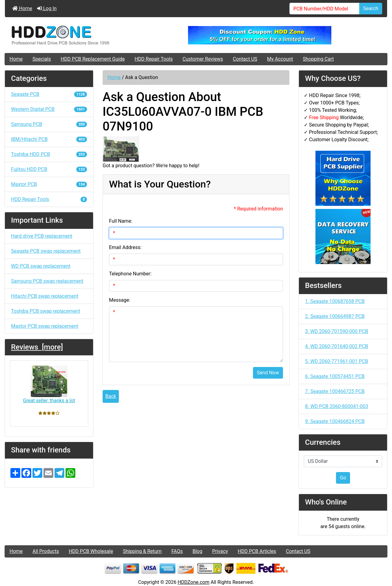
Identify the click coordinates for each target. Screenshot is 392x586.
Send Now (268, 373)
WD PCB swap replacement (41, 266)
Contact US (245, 59)
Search (371, 8)
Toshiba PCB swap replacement (46, 311)
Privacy (220, 551)
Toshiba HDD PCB (49, 154)
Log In (47, 8)
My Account (280, 59)
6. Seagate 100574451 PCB (335, 376)
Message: (120, 300)
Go (343, 478)
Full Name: (121, 221)
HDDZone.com (194, 582)
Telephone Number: (130, 274)
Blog (198, 551)
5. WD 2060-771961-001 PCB (337, 361)
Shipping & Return (142, 551)
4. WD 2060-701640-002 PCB (337, 346)
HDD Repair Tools (154, 59)
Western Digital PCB (49, 109)
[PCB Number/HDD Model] (324, 9)
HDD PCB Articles (257, 551)
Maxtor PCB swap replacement (45, 326)
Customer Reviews (203, 59)
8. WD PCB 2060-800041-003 (337, 406)
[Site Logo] (69, 35)
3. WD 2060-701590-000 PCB (337, 331)
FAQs (177, 551)
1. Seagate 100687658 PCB (335, 301)
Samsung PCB (49, 124)
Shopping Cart (318, 59)
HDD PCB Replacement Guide (93, 59)
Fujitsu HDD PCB (49, 169)
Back (111, 396)
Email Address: (125, 247)
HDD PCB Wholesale (91, 551)
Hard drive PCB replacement (42, 236)
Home (22, 8)
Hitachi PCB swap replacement (45, 296)
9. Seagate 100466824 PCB (335, 421)
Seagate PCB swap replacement (46, 251)
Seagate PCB (49, 94)
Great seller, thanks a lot (49, 384)
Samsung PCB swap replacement (47, 281)
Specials (42, 59)
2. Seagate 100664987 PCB (335, 316)
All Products (46, 551)
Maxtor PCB (49, 184)
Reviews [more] (37, 347)
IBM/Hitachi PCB (49, 139)
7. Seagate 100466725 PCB (335, 391)
